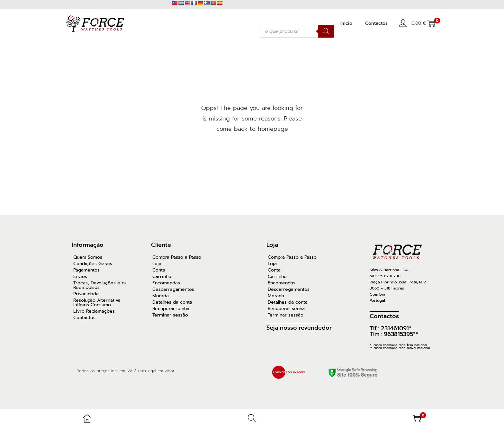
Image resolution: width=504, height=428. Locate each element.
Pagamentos (86, 270)
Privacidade (86, 294)
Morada (161, 296)
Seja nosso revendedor (299, 328)
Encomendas (166, 283)
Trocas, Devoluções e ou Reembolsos (100, 285)
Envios (80, 277)
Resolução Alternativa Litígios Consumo (97, 303)
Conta (159, 270)
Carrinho (162, 277)
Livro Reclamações (94, 311)
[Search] (326, 31)
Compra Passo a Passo (177, 257)
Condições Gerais (93, 264)
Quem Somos (88, 257)
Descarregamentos (173, 290)
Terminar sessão (170, 315)
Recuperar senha (171, 309)
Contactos (84, 318)
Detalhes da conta (172, 302)
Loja (157, 264)
